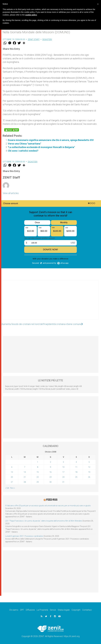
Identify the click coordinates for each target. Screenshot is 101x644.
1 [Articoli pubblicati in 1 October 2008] (38, 462)
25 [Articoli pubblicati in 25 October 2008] (76, 477)
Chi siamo (14, 610)
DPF (22, 610)
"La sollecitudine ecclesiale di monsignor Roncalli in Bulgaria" (41, 147)
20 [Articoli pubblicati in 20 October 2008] (12, 477)
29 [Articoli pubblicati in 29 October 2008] (38, 482)
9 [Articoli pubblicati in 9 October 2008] (50, 467)
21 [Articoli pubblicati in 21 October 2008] (25, 477)
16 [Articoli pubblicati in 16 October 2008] (50, 472)
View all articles (11, 193)
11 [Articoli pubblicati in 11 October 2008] (76, 467)
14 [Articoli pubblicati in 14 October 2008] (25, 472)
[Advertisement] (50, 302)
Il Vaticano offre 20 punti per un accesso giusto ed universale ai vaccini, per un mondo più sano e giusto (48, 506)
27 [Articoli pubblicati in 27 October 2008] (12, 482)
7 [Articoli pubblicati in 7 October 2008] (25, 467)
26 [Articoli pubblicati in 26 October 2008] (89, 477)
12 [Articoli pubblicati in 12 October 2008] (89, 467)
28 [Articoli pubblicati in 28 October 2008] (25, 482)
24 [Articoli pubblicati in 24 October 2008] (63, 477)
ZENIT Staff (34, 39)
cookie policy (31, 15)
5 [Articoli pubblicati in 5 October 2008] (89, 462)
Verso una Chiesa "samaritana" (24, 144)
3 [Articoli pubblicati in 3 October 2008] (63, 462)
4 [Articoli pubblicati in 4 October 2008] (76, 462)
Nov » (13, 488)
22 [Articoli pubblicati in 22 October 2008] (38, 477)
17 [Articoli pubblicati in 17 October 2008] (63, 472)
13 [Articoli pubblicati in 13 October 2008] (12, 472)
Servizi (53, 610)
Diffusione (30, 610)
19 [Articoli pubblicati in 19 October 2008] (89, 472)
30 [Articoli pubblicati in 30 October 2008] (50, 482)
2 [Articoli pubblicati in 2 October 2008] (50, 462)
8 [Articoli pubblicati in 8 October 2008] (38, 467)
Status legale (64, 610)
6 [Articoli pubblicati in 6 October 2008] (12, 467)
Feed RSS (52, 500)
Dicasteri (47, 39)
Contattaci (87, 610)
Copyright (76, 610)
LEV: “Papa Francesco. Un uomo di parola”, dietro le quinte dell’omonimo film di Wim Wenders (44, 521)
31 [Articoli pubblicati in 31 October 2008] (63, 482)
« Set (7, 488)
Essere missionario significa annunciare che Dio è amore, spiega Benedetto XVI (51, 140)
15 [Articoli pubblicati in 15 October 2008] (38, 472)
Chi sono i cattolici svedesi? (23, 151)
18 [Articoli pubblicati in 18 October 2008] (76, 472)
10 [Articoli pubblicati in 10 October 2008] (63, 467)
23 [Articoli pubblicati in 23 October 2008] (50, 477)
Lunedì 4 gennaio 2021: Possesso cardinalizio (24, 536)
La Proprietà (42, 610)
